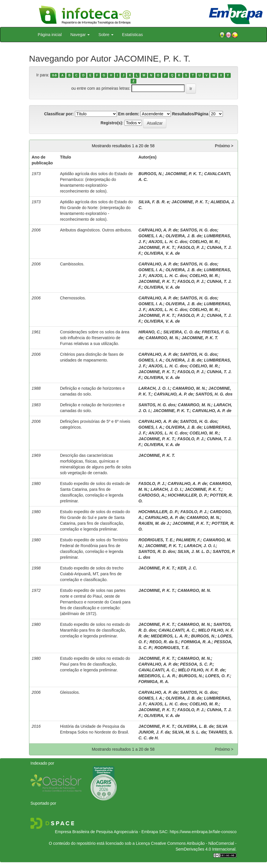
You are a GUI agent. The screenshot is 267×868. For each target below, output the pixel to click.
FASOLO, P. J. (191, 247)
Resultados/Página (190, 114)
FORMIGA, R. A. (196, 642)
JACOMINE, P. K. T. (183, 174)
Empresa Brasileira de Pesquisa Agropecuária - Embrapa (106, 832)
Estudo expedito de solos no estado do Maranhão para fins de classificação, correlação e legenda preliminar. (95, 630)
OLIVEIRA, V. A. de (162, 253)
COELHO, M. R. (204, 242)
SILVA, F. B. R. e (154, 202)
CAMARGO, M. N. (162, 338)
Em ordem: (129, 114)
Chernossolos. (73, 298)
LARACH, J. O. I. (154, 388)
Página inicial (50, 35)
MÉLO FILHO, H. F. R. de (202, 670)
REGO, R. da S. (164, 642)
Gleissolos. (70, 692)
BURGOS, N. (150, 174)
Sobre (106, 35)
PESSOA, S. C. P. (197, 664)
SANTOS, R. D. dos (157, 551)
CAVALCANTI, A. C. (177, 630)
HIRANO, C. (150, 332)
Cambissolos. (72, 264)
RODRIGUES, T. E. (156, 540)
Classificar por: (59, 114)
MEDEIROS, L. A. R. (170, 636)
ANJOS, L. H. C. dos (168, 242)
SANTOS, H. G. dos (199, 230)
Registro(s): (112, 123)
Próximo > (224, 146)
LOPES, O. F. (218, 676)
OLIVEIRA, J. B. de (184, 236)
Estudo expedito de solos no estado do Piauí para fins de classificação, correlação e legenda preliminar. (95, 664)
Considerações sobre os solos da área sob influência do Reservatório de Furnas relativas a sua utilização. (95, 338)
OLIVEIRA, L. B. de (196, 726)
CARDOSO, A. (152, 495)
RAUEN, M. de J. (154, 523)
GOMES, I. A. (151, 236)
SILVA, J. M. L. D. (194, 551)
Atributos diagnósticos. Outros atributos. (96, 230)
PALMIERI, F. (188, 540)
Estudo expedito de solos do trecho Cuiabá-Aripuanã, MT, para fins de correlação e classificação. (92, 574)
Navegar (80, 35)
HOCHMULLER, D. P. (188, 495)
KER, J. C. (187, 568)
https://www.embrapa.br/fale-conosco (203, 832)
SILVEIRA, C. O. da (181, 332)
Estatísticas (133, 35)
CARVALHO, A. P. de (158, 230)
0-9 (54, 75)
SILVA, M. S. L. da (189, 732)
